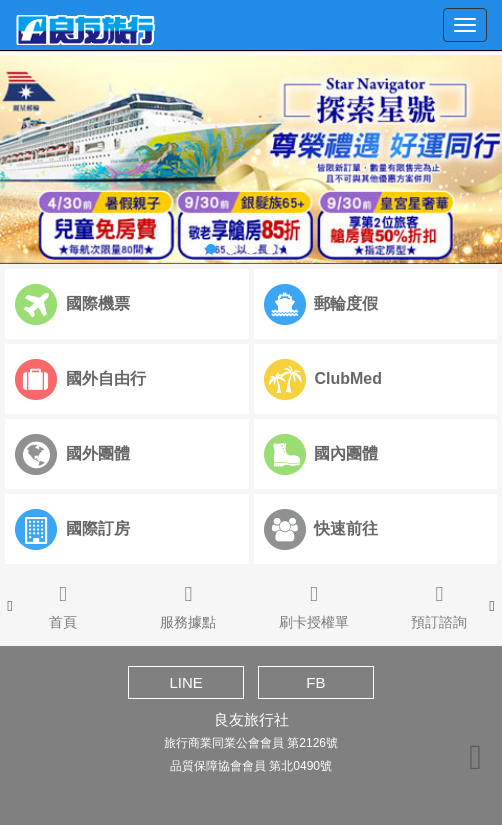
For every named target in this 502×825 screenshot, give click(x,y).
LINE (185, 682)
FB (315, 682)
